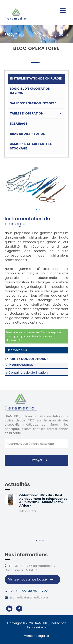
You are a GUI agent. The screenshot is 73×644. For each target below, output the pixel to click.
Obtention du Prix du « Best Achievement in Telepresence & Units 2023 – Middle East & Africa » (43, 500)
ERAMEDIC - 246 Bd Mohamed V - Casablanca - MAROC (31, 568)
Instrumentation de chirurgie (36, 79)
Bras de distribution (28, 134)
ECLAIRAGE (19, 124)
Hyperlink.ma (36, 627)
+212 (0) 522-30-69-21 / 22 (26, 591)
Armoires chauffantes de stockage (32, 146)
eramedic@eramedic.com (26, 597)
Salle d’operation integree (33, 103)
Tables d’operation (27, 114)
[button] (37, 210)
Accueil (49, 35)
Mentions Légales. (37, 636)
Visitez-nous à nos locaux (28, 580)
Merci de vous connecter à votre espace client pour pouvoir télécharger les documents (34, 336)
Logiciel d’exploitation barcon (30, 91)
